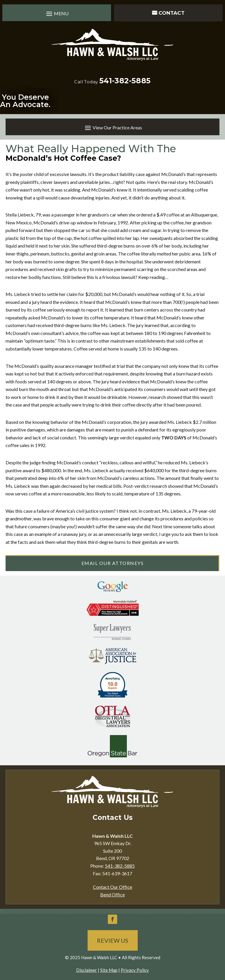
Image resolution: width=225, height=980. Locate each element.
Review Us (113, 940)
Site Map (109, 970)
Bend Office (112, 894)
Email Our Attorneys (113, 563)
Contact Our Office (112, 887)
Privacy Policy (135, 970)
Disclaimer (87, 970)
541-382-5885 (125, 81)
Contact (172, 13)
